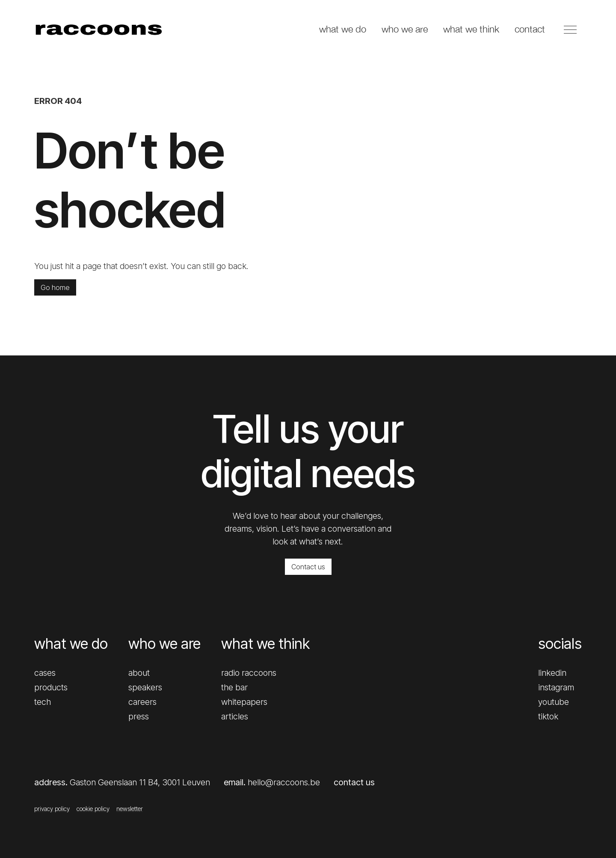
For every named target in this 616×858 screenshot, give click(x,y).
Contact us (308, 567)
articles (235, 716)
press (139, 716)
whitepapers (244, 702)
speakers (145, 687)
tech (43, 702)
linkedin (552, 673)
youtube (554, 702)
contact (530, 29)
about (139, 673)
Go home (55, 287)
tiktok (548, 716)
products (51, 687)
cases (45, 673)
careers (142, 702)
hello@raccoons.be (284, 782)
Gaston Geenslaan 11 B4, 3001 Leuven (140, 782)
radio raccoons (249, 673)
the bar (234, 687)
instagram (556, 687)
